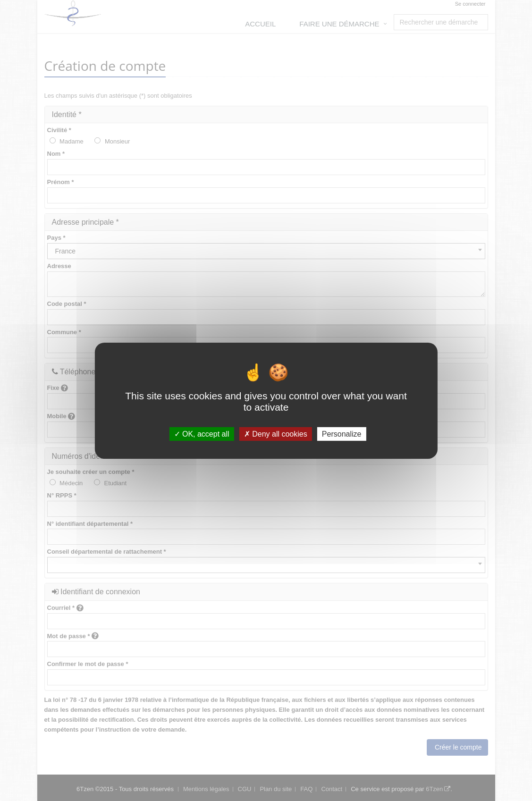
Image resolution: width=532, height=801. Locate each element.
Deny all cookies (276, 434)
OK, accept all (202, 434)
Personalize (342, 434)
